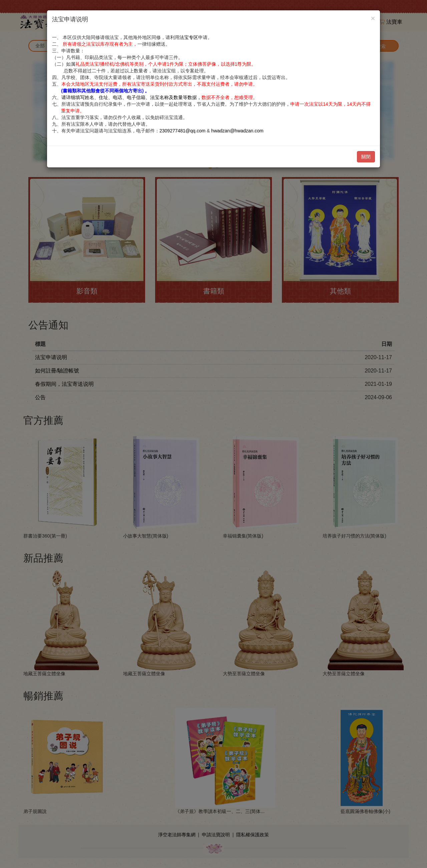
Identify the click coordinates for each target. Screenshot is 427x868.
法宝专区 (189, 37)
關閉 (366, 157)
